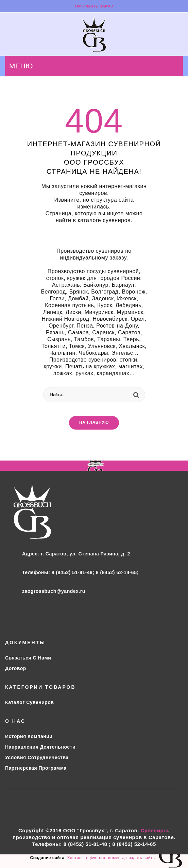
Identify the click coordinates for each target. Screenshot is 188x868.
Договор (16, 668)
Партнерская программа (36, 768)
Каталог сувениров (30, 702)
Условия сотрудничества (37, 757)
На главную (94, 423)
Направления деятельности (40, 747)
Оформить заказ (94, 6)
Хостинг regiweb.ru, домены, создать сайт (110, 858)
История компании (29, 736)
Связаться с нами (28, 658)
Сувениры (155, 830)
